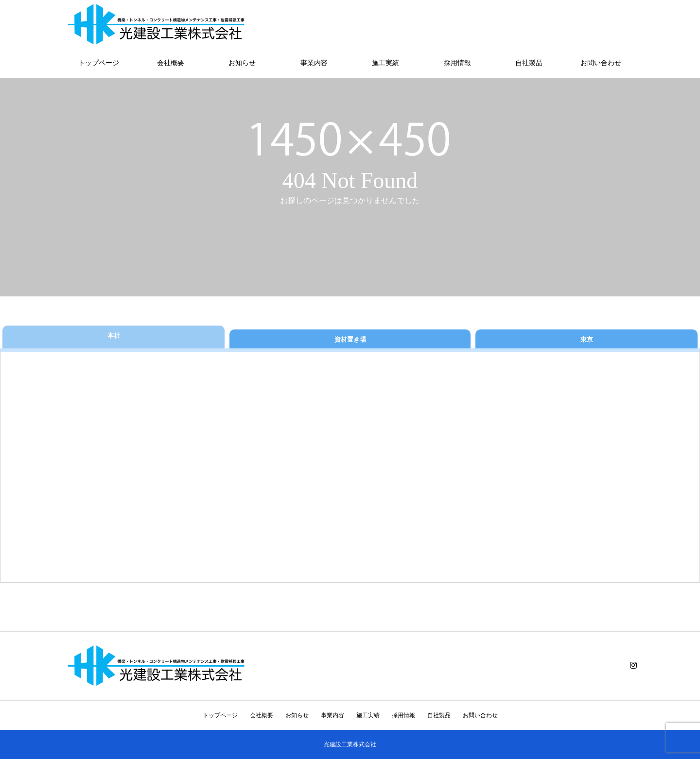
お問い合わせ (601, 63)
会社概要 (171, 63)
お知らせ (242, 63)
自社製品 (529, 63)
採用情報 (457, 63)
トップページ (99, 63)
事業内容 (314, 63)
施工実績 (385, 63)
